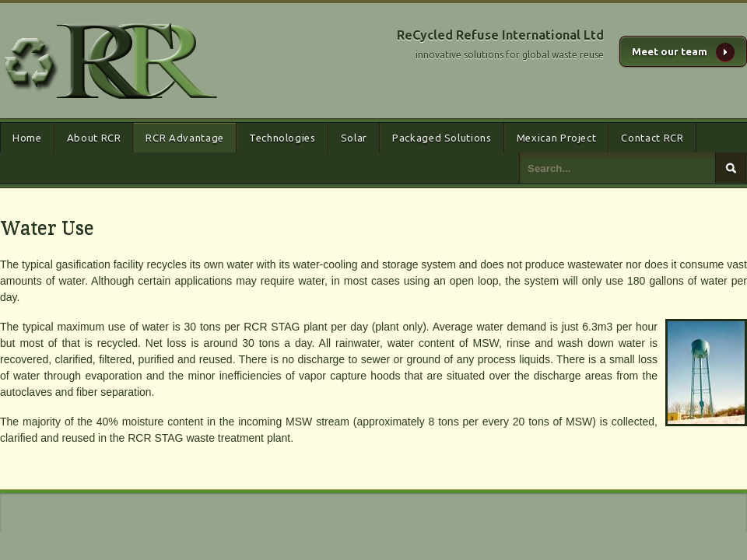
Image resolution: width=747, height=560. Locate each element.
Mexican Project (557, 138)
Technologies (282, 138)
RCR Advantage (184, 138)
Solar (354, 138)
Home (27, 138)
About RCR (94, 138)
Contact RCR (652, 138)
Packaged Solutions (442, 138)
